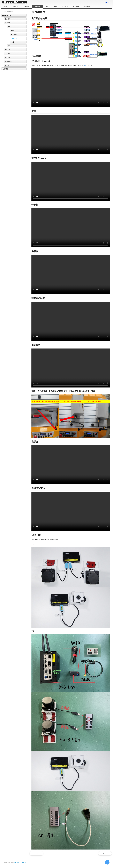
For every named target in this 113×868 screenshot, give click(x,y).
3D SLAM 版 (14, 34)
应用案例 (26, 7)
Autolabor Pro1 (7, 15)
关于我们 (87, 7)
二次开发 (8, 54)
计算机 (85, 66)
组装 (9, 27)
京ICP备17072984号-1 (20, 862)
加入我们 (76, 7)
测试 (9, 46)
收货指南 (8, 19)
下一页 (104, 853)
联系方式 (107, 3)
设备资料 (8, 65)
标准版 (12, 30)
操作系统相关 (9, 61)
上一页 (37, 853)
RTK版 (12, 42)
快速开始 (8, 50)
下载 (55, 7)
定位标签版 (14, 38)
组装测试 (8, 23)
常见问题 (8, 57)
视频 (47, 7)
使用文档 (37, 7)
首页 (6, 7)
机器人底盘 (5, 69)
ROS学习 (65, 7)
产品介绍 (15, 7)
